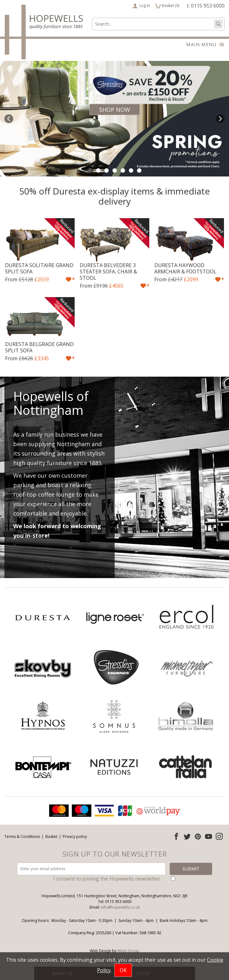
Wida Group (128, 951)
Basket (51, 837)
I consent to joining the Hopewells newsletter (107, 879)
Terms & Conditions (22, 837)
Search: (92, 18)
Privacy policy (75, 837)
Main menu (205, 44)
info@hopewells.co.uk (120, 907)
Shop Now (115, 110)
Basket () (167, 6)
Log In (141, 6)
